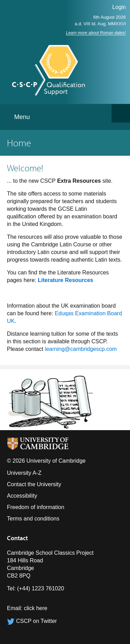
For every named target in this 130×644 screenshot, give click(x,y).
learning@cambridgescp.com (81, 349)
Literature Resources (66, 280)
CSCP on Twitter (32, 621)
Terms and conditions (33, 519)
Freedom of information (36, 507)
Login (119, 7)
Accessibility (22, 496)
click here (36, 608)
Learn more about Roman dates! (96, 33)
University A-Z (24, 473)
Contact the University (34, 484)
